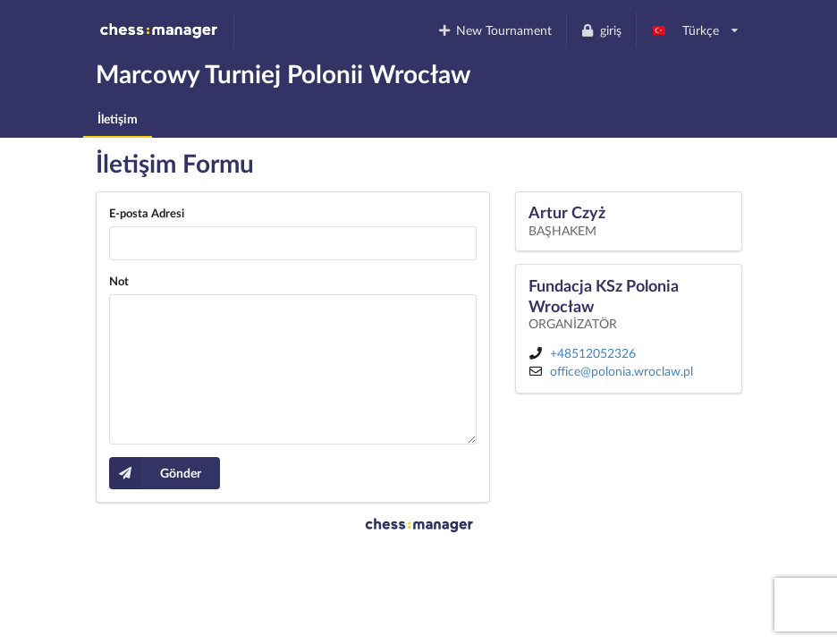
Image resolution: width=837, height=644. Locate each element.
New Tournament (494, 30)
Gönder (155, 473)
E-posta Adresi (147, 213)
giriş (601, 30)
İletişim (118, 119)
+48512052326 (593, 353)
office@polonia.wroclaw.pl (621, 371)
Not (119, 281)
